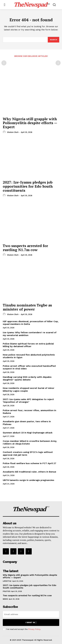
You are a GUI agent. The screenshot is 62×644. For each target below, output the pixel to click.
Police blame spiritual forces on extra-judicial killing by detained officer (28, 345)
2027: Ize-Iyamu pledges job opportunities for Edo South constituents (28, 186)
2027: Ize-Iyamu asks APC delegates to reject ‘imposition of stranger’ (28, 401)
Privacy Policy (34, 629)
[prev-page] (4, 63)
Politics (6, 591)
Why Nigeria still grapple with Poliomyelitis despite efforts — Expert (30, 123)
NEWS (5, 599)
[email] (31, 614)
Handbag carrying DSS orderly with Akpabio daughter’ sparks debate (27, 378)
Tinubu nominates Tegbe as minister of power (27, 307)
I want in (31, 622)
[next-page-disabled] (58, 63)
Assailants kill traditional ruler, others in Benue (29, 472)
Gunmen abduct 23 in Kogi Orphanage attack (28, 433)
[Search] (53, 40)
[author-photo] (5, 132)
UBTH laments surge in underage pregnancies (28, 480)
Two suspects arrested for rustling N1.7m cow (25, 248)
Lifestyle (7, 581)
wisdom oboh (13, 132)
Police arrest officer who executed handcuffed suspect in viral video (29, 367)
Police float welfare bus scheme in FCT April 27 (29, 463)
